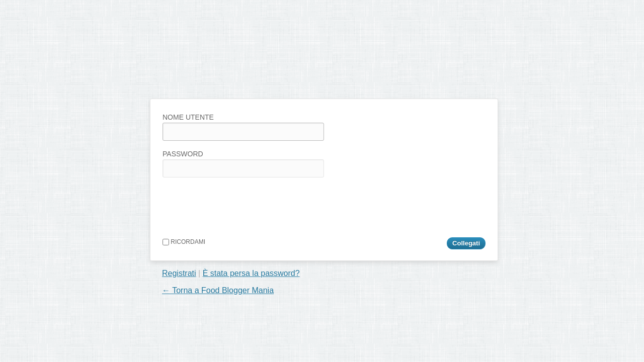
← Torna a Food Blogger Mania (218, 290)
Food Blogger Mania (228, 78)
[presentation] (239, 205)
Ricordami (184, 242)
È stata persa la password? (251, 273)
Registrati (179, 273)
